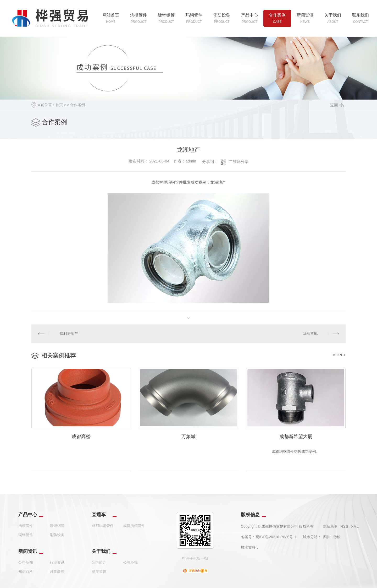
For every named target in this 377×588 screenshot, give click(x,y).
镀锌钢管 (57, 526)
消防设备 (57, 535)
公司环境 (130, 562)
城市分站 (310, 537)
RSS (344, 526)
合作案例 (77, 105)
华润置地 (310, 334)
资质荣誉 (99, 571)
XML (355, 526)
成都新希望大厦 (296, 437)
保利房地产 (69, 334)
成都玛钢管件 (103, 526)
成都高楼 (81, 437)
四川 (327, 537)
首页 (59, 105)
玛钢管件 (26, 535)
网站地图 (330, 526)
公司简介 (99, 562)
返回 (337, 105)
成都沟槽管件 (134, 526)
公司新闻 (26, 562)
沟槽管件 (26, 526)
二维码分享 (239, 162)
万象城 (188, 437)
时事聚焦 (57, 571)
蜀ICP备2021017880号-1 (276, 537)
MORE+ (339, 355)
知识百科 (26, 571)
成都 (336, 537)
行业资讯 (57, 562)
